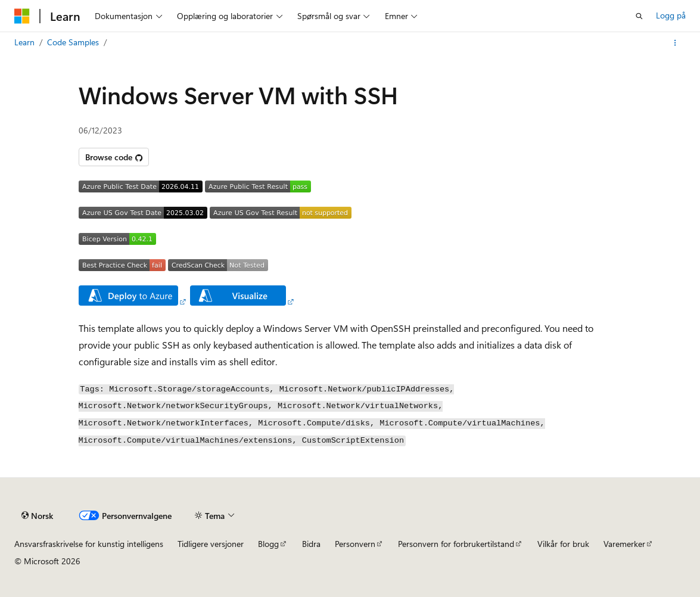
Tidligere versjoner (211, 544)
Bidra (311, 544)
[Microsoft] (22, 16)
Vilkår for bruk (563, 544)
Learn (24, 42)
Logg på (671, 15)
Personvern (355, 544)
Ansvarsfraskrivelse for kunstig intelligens (89, 544)
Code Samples (73, 42)
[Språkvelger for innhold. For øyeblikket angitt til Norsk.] (37, 516)
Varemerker (624, 544)
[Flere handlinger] (675, 43)
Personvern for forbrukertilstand (456, 544)
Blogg (268, 544)
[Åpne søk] (639, 16)
